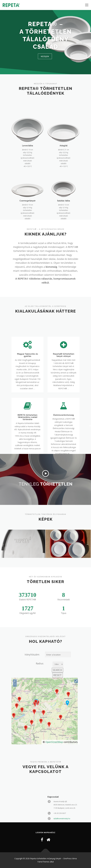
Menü (87, 5)
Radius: (40, 663)
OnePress (67, 858)
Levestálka (28, 177)
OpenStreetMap (54, 742)
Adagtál (64, 177)
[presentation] (3, 544)
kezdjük (45, 56)
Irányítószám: (32, 654)
